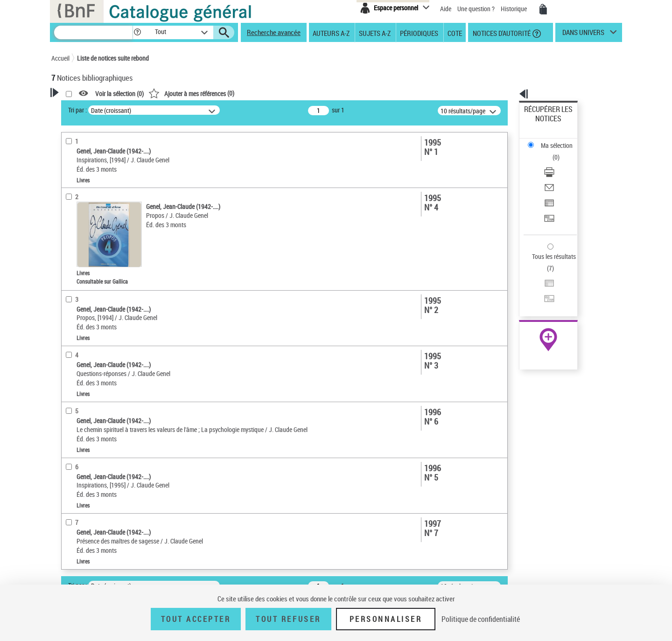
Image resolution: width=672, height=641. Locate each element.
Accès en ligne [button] (81, 206)
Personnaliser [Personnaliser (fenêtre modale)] (386, 619)
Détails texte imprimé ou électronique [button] (96, 255)
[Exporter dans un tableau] (561, 163)
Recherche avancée (274, 32)
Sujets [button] (70, 350)
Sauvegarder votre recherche (110, 171)
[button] (137, 32)
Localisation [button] (78, 288)
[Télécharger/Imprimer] (561, 140)
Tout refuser (288, 619)
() (311, 93)
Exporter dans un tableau (558, 163)
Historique (514, 9)
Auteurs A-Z (331, 33)
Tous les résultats (548, 199)
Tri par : (197, 110)
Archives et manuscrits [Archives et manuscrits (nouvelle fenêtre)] (540, 285)
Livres (72, 274)
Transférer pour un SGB (556, 174)
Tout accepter (196, 619)
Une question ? (476, 9)
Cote (455, 33)
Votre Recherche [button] (90, 108)
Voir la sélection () (239, 94)
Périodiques (419, 33)
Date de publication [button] (89, 334)
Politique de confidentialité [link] (481, 619)
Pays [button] (68, 366)
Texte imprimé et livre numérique (105, 236)
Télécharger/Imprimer (553, 140)
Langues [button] (73, 319)
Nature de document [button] (90, 222)
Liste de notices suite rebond (113, 58)
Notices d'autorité (501, 33)
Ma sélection (542, 124)
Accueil (60, 58)
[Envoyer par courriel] (561, 152)
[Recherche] (93, 32)
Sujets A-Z (375, 33)
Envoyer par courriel (551, 151)
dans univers (583, 35)
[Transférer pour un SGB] (561, 174)
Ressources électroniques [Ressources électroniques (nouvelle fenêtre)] (543, 296)
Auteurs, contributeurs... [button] (96, 304)
